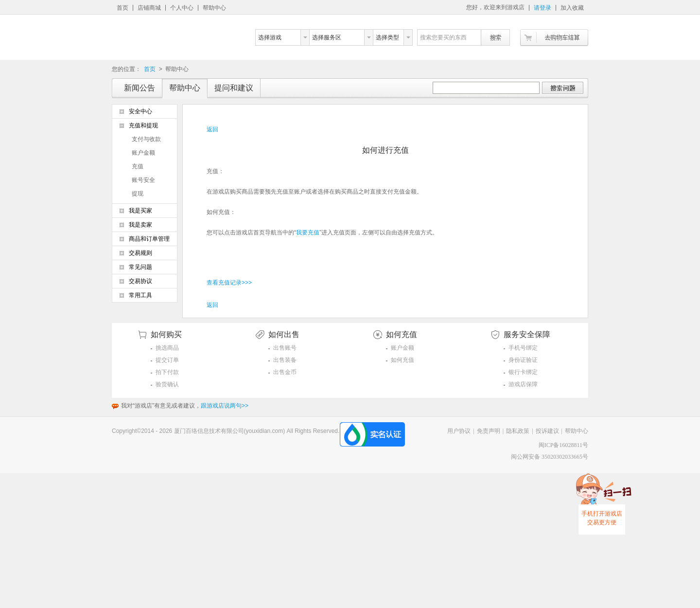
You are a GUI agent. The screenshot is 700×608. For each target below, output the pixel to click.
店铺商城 (149, 8)
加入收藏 (572, 8)
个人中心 (182, 8)
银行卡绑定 (523, 372)
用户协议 (459, 431)
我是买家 (140, 211)
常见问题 (140, 267)
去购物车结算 (554, 38)
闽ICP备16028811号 (563, 445)
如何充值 (402, 360)
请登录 (542, 8)
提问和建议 (234, 88)
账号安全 (143, 180)
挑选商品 (167, 348)
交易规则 (140, 253)
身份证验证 (523, 360)
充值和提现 (143, 125)
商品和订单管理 (149, 239)
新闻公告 (140, 88)
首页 (122, 8)
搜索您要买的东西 (443, 37)
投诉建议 (547, 431)
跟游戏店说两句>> (225, 406)
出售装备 (285, 360)
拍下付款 (167, 372)
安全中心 (140, 111)
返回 (212, 129)
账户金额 (143, 153)
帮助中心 (214, 8)
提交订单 (167, 360)
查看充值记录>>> (229, 283)
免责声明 (489, 431)
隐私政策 (518, 431)
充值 (138, 166)
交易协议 (140, 281)
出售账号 (285, 348)
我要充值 (308, 232)
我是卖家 (140, 225)
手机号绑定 (523, 348)
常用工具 (140, 295)
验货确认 (167, 384)
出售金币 (285, 372)
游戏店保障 (523, 384)
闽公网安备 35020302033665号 (550, 457)
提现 (138, 194)
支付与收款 (146, 139)
